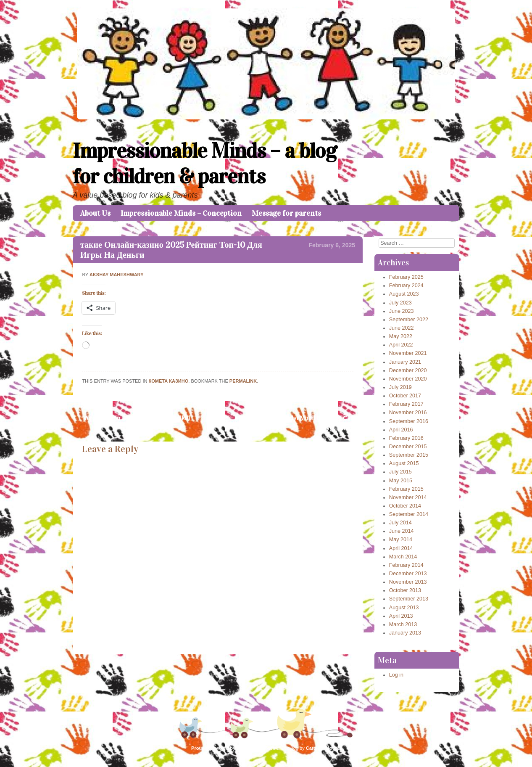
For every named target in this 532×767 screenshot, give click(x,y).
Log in (396, 675)
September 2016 (409, 421)
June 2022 (402, 328)
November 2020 (408, 379)
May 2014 (401, 540)
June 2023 (402, 311)
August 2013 (404, 608)
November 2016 (408, 413)
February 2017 (406, 404)
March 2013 (403, 624)
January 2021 (405, 362)
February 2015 (406, 489)
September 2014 (409, 514)
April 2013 (401, 616)
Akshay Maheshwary (117, 275)
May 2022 (401, 336)
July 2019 (400, 387)
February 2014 (406, 565)
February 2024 (406, 286)
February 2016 (406, 438)
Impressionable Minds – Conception (181, 213)
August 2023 (404, 294)
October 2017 (405, 396)
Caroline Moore (323, 748)
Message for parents (286, 213)
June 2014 (402, 531)
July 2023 (400, 303)
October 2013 (405, 590)
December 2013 (408, 574)
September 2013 (409, 599)
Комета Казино (169, 381)
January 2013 (405, 633)
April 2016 (401, 430)
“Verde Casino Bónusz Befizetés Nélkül (131, 418)
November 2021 (408, 353)
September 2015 (409, 455)
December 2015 (408, 447)
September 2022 (409, 320)
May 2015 (401, 481)
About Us (95, 213)
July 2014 (400, 523)
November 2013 (408, 582)
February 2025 (406, 277)
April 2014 (401, 548)
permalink (243, 381)
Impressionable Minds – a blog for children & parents (205, 164)
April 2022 (401, 345)
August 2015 (404, 463)
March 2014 (403, 557)
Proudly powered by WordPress (226, 748)
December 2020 (408, 370)
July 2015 (400, 472)
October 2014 (405, 506)
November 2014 (408, 497)
